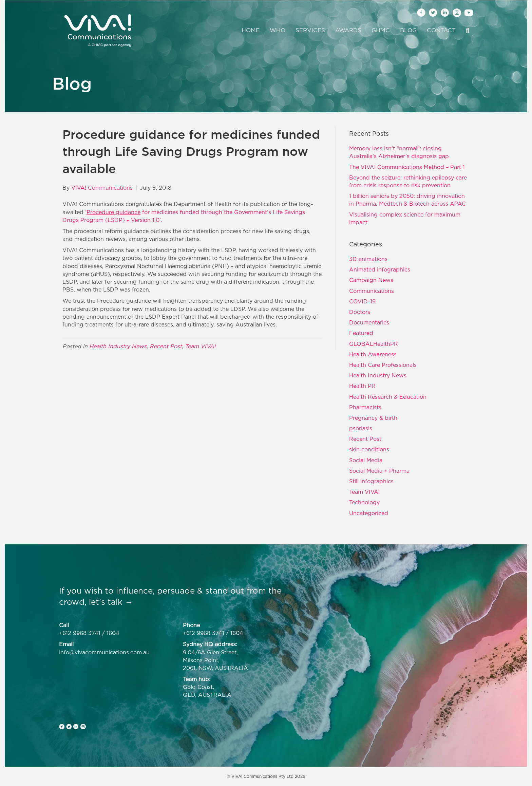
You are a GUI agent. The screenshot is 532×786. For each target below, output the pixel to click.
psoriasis (361, 428)
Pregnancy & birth (373, 418)
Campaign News (371, 280)
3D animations (368, 259)
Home (251, 30)
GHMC (381, 30)
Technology (364, 502)
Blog (408, 30)
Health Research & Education (388, 397)
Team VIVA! (200, 346)
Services (310, 30)
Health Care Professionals (383, 365)
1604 (113, 633)
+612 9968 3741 (80, 633)
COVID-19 (362, 301)
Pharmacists (365, 407)
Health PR (362, 386)
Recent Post (166, 346)
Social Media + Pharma (379, 471)
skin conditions (369, 449)
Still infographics (371, 481)
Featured (361, 333)
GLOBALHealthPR (374, 344)
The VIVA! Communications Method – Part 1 (407, 167)
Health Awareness (373, 354)
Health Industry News (118, 346)
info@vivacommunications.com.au (104, 652)
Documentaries (369, 322)
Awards (348, 30)
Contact (441, 30)
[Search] (465, 31)
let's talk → (111, 602)
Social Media (366, 460)
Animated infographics (380, 269)
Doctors (360, 312)
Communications (372, 291)
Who (278, 30)
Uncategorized (369, 513)
